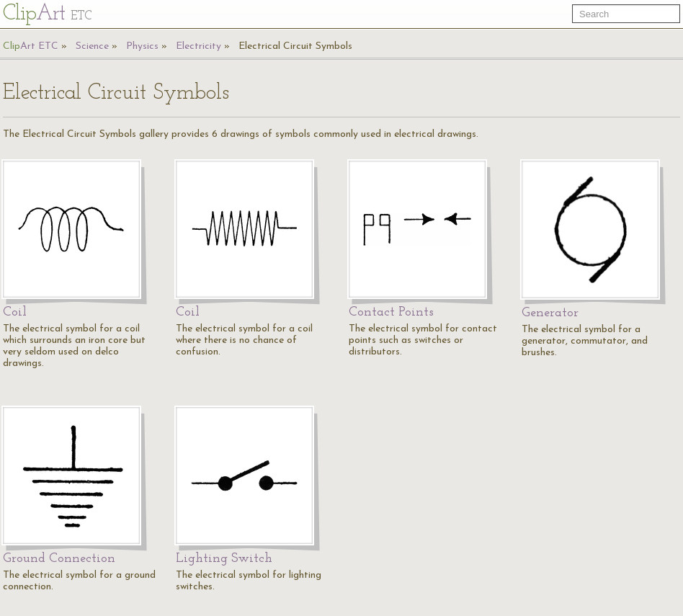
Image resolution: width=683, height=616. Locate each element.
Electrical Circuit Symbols (295, 46)
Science (92, 46)
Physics (142, 46)
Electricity (198, 46)
